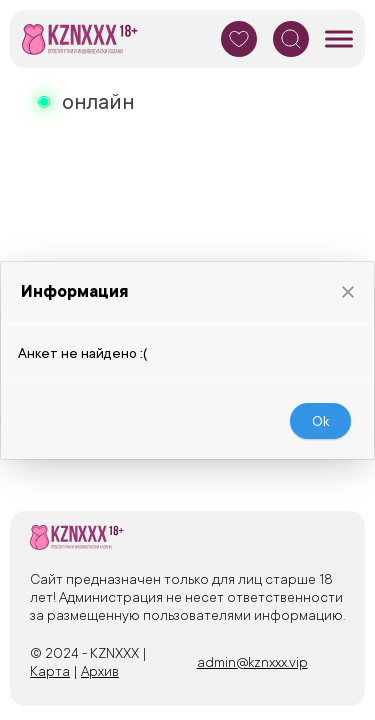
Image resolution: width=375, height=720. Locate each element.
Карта (50, 671)
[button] (348, 287)
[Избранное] (239, 39)
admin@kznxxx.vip (252, 662)
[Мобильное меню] (339, 39)
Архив (100, 671)
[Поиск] (291, 39)
